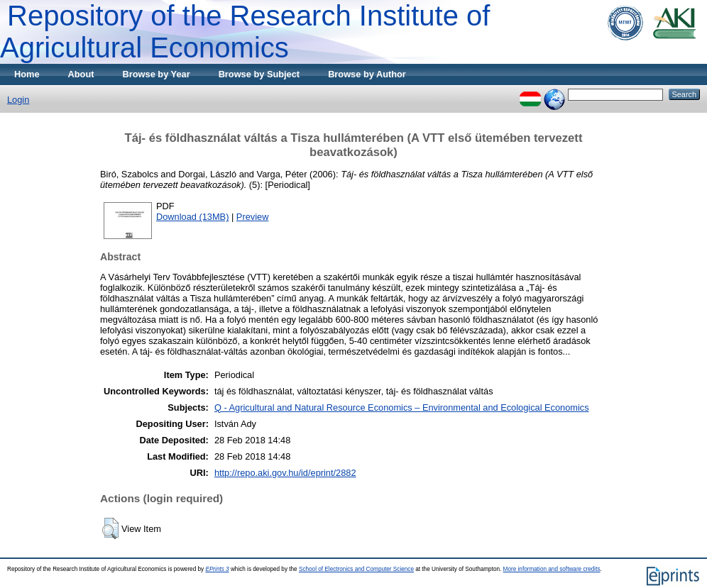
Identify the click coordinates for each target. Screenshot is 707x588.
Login (18, 100)
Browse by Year (157, 74)
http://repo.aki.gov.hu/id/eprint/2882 (285, 473)
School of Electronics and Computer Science (356, 569)
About (81, 74)
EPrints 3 (217, 569)
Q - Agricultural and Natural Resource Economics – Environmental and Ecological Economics (402, 407)
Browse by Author (367, 74)
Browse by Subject (259, 74)
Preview (253, 217)
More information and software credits (552, 569)
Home (27, 74)
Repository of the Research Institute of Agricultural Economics (245, 32)
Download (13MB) (192, 217)
